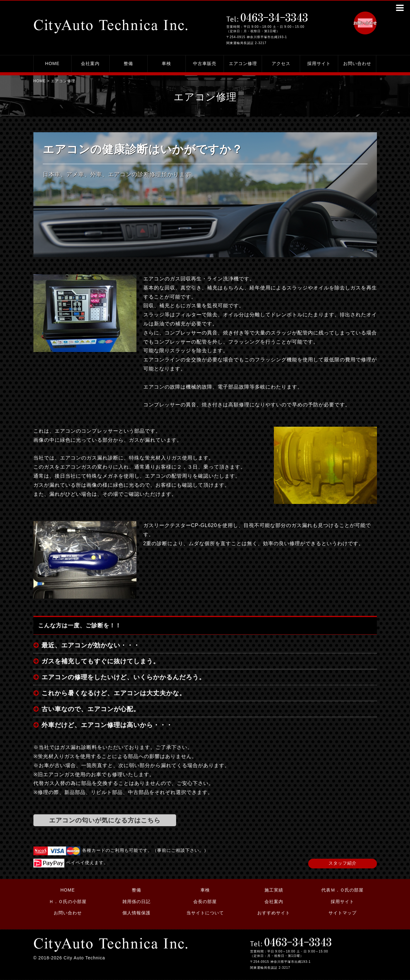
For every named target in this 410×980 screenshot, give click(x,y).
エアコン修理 (243, 63)
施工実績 (274, 890)
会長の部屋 (205, 902)
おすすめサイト (274, 913)
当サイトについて (205, 913)
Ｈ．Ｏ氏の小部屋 (68, 902)
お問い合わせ (357, 63)
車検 (166, 63)
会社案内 (90, 63)
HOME (52, 63)
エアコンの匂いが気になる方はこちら (105, 820)
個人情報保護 (136, 913)
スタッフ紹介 (343, 863)
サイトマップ (343, 913)
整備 (128, 63)
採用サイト (319, 63)
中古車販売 (205, 63)
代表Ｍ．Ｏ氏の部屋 (342, 890)
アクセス (281, 63)
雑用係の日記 (136, 902)
